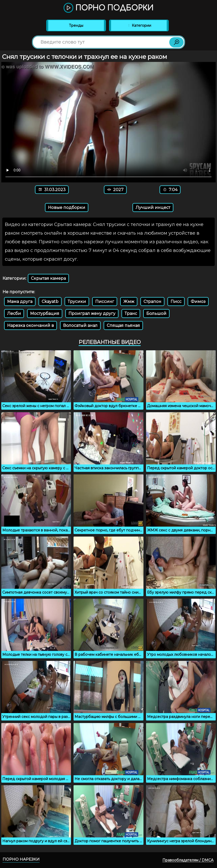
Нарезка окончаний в (31, 325)
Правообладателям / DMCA (188, 860)
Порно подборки (108, 8)
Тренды (76, 25)
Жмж (129, 302)
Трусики (77, 302)
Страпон (152, 302)
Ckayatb (50, 302)
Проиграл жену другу (92, 313)
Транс (131, 313)
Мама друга (20, 302)
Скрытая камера (48, 278)
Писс (176, 302)
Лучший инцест (153, 208)
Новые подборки (67, 208)
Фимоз (198, 302)
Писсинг (105, 302)
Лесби (14, 313)
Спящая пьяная (123, 325)
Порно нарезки (21, 859)
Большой (156, 313)
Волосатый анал (80, 325)
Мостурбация (45, 313)
